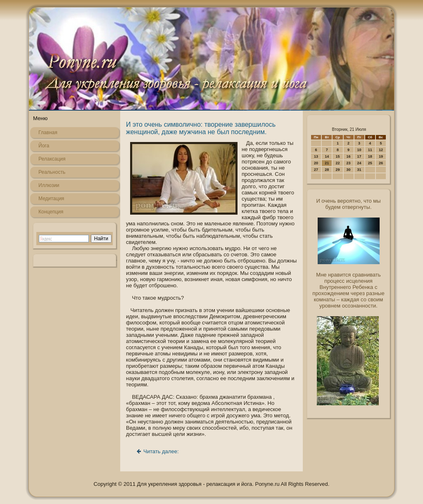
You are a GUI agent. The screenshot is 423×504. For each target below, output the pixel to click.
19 (381, 156)
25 (370, 163)
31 (359, 170)
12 (381, 150)
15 (337, 156)
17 (359, 156)
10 (359, 150)
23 (349, 163)
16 (349, 156)
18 (370, 156)
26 (381, 163)
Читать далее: (161, 451)
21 (327, 163)
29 (337, 170)
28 (327, 170)
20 (316, 163)
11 (370, 150)
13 (316, 156)
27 (316, 170)
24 (359, 163)
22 (337, 163)
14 (327, 156)
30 (349, 170)
